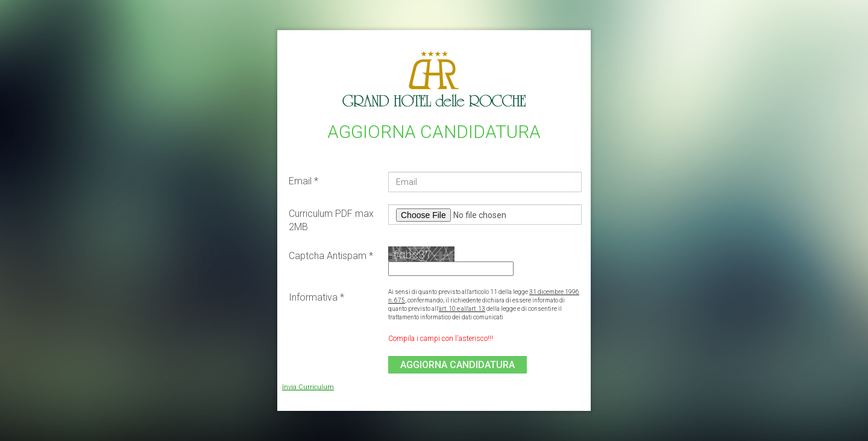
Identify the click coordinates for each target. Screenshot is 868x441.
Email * (303, 181)
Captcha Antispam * (331, 256)
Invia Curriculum (308, 387)
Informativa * (316, 297)
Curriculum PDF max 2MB (331, 220)
